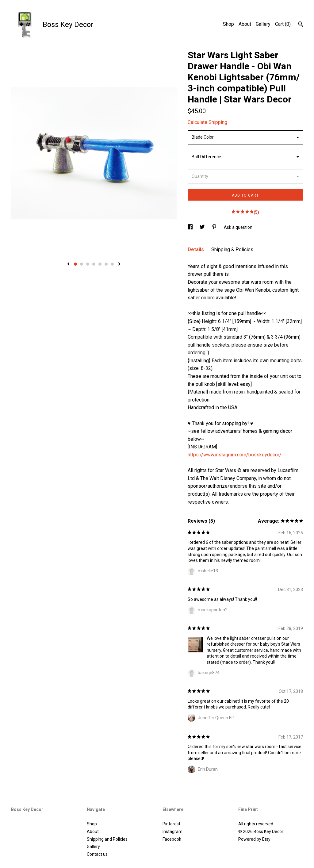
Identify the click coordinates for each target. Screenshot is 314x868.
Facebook (172, 839)
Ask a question (238, 227)
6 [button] (106, 264)
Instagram (172, 832)
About (245, 24)
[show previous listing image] (68, 264)
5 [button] (100, 264)
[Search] (301, 25)
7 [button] (112, 264)
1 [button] (75, 264)
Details (196, 250)
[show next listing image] (119, 264)
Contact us (97, 854)
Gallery (263, 24)
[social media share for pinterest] (215, 227)
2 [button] (82, 264)
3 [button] (88, 264)
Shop (228, 24)
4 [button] (94, 264)
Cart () (283, 24)
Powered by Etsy (254, 839)
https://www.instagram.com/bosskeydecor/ (235, 455)
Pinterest (171, 824)
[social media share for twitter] (203, 227)
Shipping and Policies (107, 839)
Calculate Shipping (207, 122)
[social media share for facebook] (191, 227)
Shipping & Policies (232, 250)
